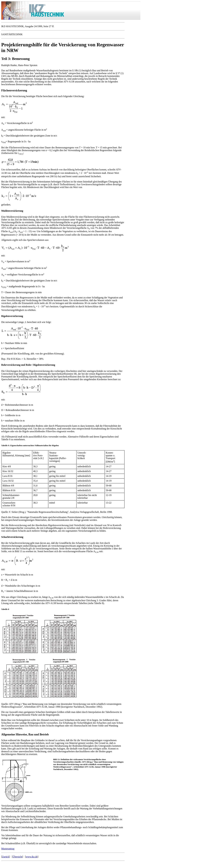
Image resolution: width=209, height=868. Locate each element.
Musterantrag (8, 849)
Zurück (6, 857)
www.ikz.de (32, 857)
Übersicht (17, 857)
